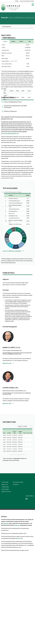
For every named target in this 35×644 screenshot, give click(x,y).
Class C (13, 41)
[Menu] (33, 5)
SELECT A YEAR (23, 426)
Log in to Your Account (27, 1)
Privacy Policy (6, 491)
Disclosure (5, 489)
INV (30, 41)
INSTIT (21, 41)
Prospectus (6, 523)
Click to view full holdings (12, 251)
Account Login (18, 482)
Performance (7, 27)
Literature (5, 487)
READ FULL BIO (7, 363)
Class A (5, 41)
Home (17, 1)
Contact (16, 485)
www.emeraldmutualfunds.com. (11, 134)
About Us (5, 485)
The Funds (5, 482)
